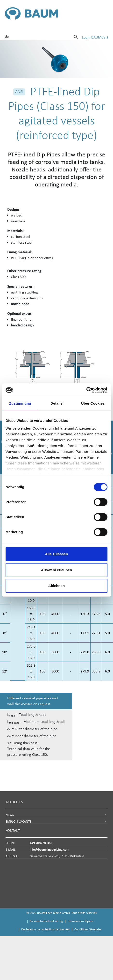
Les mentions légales (80, 921)
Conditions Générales (88, 929)
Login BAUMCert (95, 37)
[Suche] (76, 37)
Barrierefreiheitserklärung (46, 921)
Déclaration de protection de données (45, 929)
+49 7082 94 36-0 (41, 843)
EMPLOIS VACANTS (18, 822)
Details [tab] (56, 403)
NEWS (10, 815)
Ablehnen (56, 586)
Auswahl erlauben (56, 570)
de (7, 36)
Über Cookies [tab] (93, 403)
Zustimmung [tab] (20, 403)
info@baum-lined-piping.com (49, 850)
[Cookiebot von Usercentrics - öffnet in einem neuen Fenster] (86, 390)
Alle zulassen (56, 554)
